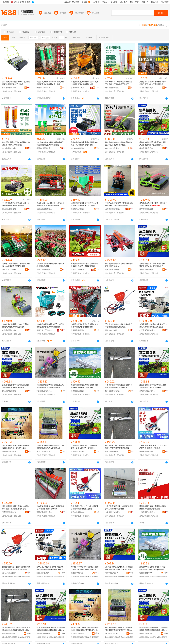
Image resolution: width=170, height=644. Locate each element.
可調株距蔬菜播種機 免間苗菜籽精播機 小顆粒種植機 (50, 265)
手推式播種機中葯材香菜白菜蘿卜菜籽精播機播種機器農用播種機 (16, 204)
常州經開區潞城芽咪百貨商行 (79, 391)
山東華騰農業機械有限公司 (79, 330)
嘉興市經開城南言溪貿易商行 (113, 452)
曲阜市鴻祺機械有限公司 (10, 88)
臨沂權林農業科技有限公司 (44, 88)
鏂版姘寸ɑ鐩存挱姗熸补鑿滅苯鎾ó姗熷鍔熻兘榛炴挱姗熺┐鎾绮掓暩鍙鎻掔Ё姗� (153, 568)
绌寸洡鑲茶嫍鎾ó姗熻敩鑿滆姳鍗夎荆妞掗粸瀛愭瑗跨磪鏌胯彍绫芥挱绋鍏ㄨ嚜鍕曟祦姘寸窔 (50, 568)
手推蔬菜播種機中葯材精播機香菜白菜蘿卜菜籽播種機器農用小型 (84, 144)
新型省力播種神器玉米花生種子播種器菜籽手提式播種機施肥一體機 (50, 83)
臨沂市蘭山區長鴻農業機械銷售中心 (113, 148)
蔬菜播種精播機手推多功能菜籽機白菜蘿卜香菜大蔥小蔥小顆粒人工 (153, 144)
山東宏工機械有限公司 (79, 270)
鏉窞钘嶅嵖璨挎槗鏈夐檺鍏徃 (10, 633)
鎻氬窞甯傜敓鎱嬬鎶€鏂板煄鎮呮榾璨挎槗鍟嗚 (79, 633)
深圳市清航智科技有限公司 (147, 270)
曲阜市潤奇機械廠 (146, 209)
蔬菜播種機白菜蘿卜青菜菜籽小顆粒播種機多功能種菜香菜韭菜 (153, 508)
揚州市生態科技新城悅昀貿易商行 (10, 452)
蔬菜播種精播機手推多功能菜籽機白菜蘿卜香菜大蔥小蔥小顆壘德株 (84, 447)
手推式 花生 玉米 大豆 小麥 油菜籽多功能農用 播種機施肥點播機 (153, 447)
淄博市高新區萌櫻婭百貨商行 (79, 452)
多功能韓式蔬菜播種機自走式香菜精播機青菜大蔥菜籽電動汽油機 (16, 326)
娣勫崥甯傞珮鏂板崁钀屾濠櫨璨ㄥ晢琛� (147, 633)
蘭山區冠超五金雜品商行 (10, 209)
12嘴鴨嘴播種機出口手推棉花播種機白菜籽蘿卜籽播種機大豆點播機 (84, 204)
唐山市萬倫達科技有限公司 (113, 88)
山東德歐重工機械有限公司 (113, 209)
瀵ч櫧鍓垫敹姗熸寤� (10, 573)
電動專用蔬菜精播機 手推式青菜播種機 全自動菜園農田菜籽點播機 (16, 265)
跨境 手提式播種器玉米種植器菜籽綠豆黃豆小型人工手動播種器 (16, 144)
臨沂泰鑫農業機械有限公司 (79, 148)
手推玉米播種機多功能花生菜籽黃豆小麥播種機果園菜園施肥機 (119, 326)
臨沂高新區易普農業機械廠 (44, 148)
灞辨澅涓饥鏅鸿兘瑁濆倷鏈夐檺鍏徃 (44, 573)
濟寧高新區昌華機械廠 (10, 270)
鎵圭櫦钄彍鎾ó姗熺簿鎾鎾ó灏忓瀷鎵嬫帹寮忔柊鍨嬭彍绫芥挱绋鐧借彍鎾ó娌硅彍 (119, 629)
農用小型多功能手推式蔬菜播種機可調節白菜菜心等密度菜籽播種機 (119, 447)
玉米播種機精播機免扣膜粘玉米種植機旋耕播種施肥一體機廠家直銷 (84, 265)
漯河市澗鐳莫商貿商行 (44, 452)
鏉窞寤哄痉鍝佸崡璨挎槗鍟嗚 (79, 573)
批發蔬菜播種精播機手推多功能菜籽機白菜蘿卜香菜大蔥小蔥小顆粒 (16, 508)
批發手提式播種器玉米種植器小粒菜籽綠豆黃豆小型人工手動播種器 (153, 83)
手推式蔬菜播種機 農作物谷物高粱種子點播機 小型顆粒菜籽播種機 (119, 204)
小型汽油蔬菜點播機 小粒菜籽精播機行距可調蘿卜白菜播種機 (119, 508)
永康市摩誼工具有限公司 (79, 88)
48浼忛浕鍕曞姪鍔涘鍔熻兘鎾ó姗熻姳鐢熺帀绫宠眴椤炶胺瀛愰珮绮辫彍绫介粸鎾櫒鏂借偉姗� (85, 568)
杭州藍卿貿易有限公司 (113, 391)
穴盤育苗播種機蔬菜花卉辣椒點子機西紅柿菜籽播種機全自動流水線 (153, 326)
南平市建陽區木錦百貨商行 (79, 512)
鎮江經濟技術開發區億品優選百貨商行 (10, 391)
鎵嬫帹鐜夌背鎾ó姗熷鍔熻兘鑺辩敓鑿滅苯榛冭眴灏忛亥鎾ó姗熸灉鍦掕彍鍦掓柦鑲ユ (16, 568)
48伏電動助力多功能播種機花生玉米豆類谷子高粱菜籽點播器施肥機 (50, 386)
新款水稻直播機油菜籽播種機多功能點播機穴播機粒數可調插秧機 (84, 386)
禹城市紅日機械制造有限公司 (113, 270)
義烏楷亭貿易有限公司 (147, 391)
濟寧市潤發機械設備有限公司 (44, 270)
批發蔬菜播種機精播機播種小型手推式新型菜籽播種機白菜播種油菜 (50, 447)
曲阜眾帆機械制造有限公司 (10, 330)
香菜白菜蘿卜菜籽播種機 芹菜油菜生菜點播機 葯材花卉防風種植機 (50, 204)
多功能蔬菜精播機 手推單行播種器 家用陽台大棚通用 (153, 204)
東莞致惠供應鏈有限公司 (10, 512)
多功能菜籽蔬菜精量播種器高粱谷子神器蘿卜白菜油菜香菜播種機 (50, 144)
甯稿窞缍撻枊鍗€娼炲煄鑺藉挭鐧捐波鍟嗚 (147, 573)
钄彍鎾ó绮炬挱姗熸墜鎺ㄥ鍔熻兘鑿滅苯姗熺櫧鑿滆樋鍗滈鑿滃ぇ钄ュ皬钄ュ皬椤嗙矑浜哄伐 (119, 568)
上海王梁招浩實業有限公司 (147, 512)
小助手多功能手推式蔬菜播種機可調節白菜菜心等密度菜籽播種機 (119, 386)
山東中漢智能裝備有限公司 (147, 330)
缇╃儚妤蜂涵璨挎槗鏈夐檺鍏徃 (44, 633)
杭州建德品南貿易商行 (44, 391)
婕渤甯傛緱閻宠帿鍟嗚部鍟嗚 (113, 633)
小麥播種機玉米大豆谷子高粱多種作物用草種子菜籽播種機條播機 (84, 326)
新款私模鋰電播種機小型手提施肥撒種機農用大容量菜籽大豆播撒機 (50, 326)
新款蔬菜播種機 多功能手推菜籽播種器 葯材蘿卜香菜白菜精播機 (50, 508)
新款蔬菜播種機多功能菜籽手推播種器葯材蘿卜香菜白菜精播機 (119, 144)
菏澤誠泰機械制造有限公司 (44, 512)
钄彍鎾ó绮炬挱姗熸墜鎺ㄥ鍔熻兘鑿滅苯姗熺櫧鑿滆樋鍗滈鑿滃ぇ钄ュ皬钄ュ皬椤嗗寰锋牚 (153, 629)
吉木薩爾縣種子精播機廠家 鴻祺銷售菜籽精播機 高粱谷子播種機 (16, 83)
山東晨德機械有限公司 (113, 512)
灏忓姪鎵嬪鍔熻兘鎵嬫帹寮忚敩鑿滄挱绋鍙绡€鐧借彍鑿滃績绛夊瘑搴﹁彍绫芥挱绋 (16, 629)
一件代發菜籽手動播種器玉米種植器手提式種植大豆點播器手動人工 (119, 83)
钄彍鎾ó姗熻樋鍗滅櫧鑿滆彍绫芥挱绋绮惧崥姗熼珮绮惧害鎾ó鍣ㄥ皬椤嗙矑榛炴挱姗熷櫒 (85, 629)
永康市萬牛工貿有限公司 (44, 330)
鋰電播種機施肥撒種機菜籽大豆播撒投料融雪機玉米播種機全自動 (84, 83)
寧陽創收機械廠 (111, 330)
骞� (28, 573)
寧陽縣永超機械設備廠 (79, 209)
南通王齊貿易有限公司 (147, 452)
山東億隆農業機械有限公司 (44, 209)
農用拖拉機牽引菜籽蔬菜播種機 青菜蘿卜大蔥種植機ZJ (119, 265)
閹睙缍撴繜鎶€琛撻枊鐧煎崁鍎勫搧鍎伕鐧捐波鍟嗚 (113, 573)
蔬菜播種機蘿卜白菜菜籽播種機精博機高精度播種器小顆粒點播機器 (16, 447)
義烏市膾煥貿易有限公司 (147, 148)
